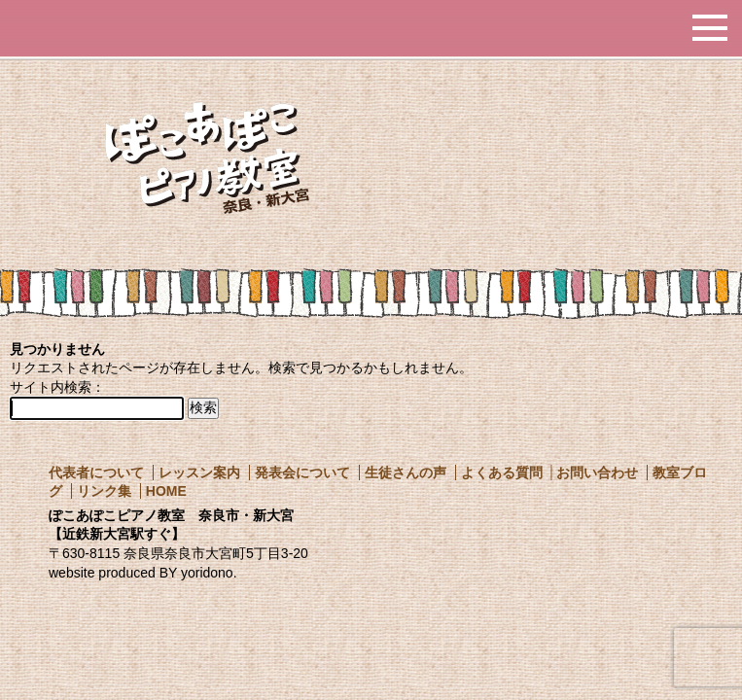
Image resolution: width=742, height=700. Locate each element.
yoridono (207, 573)
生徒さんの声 (406, 472)
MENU (710, 49)
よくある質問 (502, 472)
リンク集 (104, 491)
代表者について (96, 472)
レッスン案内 (199, 472)
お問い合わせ (597, 472)
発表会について (302, 472)
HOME (166, 491)
